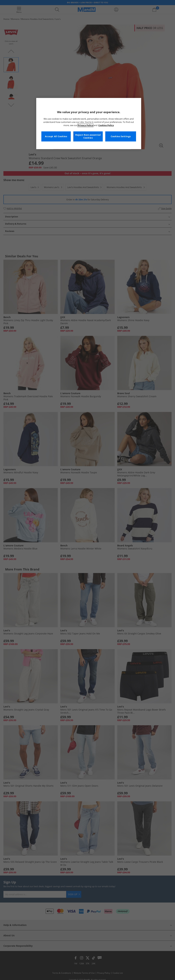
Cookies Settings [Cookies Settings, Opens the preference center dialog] (121, 136)
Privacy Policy (85, 125)
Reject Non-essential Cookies (88, 136)
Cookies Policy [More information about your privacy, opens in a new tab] (106, 125)
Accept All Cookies (56, 136)
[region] (89, 124)
